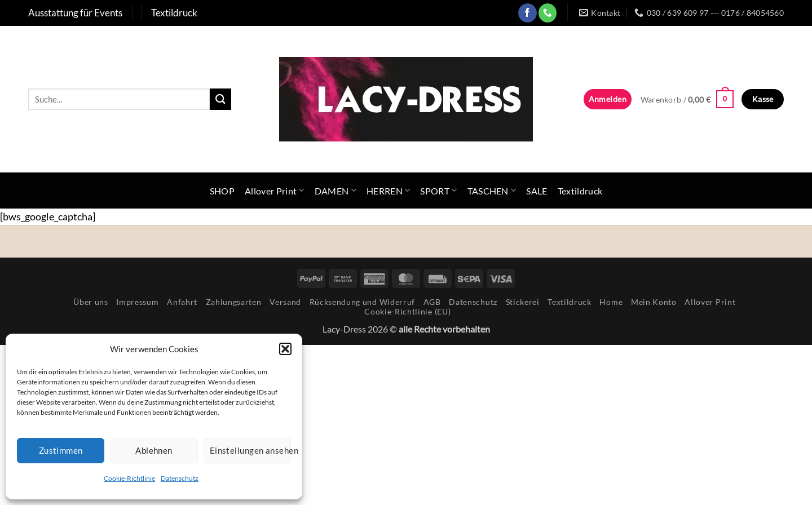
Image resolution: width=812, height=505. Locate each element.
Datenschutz (180, 478)
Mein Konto (654, 302)
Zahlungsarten (234, 302)
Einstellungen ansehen (250, 450)
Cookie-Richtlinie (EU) (407, 311)
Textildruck (580, 191)
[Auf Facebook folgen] (528, 13)
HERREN (388, 190)
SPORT (438, 190)
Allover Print (275, 190)
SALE (537, 191)
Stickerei (523, 302)
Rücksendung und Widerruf (362, 302)
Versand (285, 302)
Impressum (137, 302)
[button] (285, 349)
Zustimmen (61, 450)
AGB (432, 302)
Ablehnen (154, 450)
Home (611, 302)
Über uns (91, 302)
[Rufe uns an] (548, 13)
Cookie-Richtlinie (129, 478)
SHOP (222, 191)
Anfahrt (182, 302)
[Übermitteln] (220, 99)
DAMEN (336, 190)
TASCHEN (492, 190)
